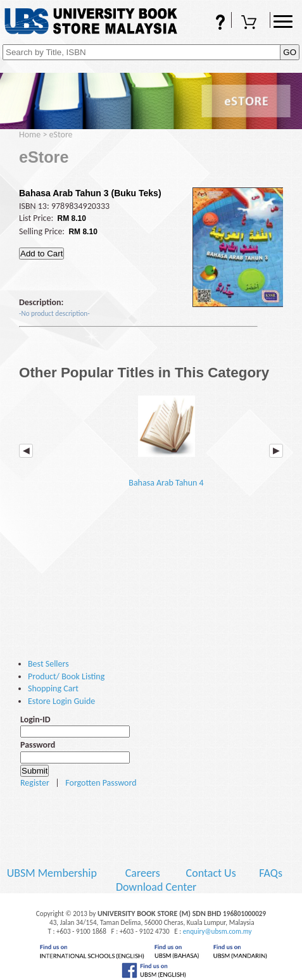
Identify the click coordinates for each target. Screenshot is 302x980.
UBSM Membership (53, 873)
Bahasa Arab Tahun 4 (166, 438)
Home (30, 135)
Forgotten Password (101, 783)
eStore (61, 135)
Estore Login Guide (61, 701)
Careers (143, 873)
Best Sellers (48, 664)
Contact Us (212, 873)
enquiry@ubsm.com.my (217, 931)
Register (35, 783)
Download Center (156, 887)
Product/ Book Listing (66, 676)
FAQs (212, 23)
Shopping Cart (251, 23)
